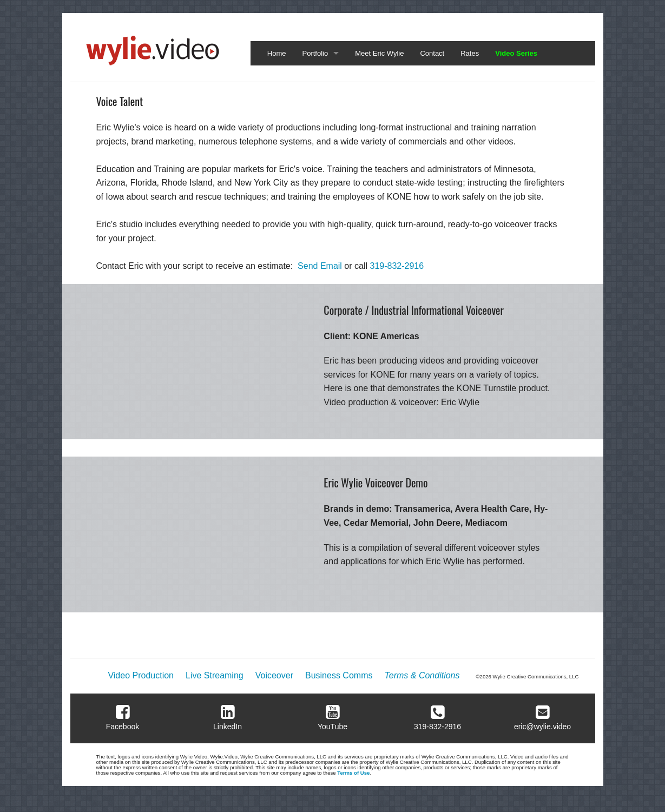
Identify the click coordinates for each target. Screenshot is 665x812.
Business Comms (339, 675)
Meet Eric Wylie (379, 53)
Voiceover (274, 675)
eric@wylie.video (542, 727)
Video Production (141, 675)
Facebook (123, 727)
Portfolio (315, 53)
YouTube (332, 727)
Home (277, 53)
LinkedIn (228, 727)
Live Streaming (215, 675)
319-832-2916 (397, 266)
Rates (470, 53)
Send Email (320, 266)
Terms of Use (353, 773)
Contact (432, 53)
